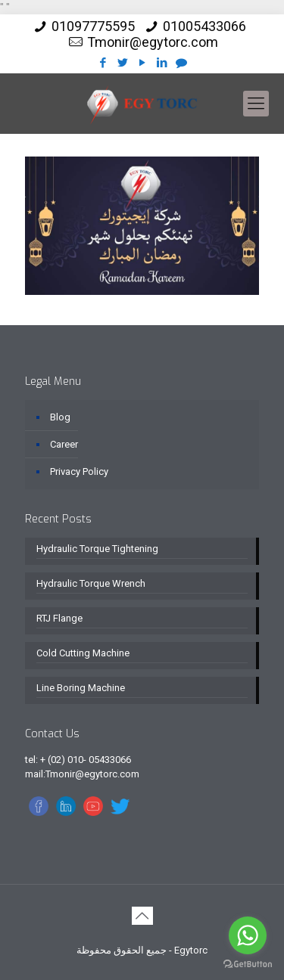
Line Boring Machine (81, 688)
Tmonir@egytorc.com (153, 42)
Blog (60, 417)
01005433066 (204, 26)
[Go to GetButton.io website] (248, 964)
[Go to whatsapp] (248, 935)
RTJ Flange (59, 618)
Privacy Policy (79, 471)
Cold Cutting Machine (83, 653)
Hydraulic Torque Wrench (91, 583)
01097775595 (93, 26)
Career (64, 444)
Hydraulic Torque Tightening (97, 549)
